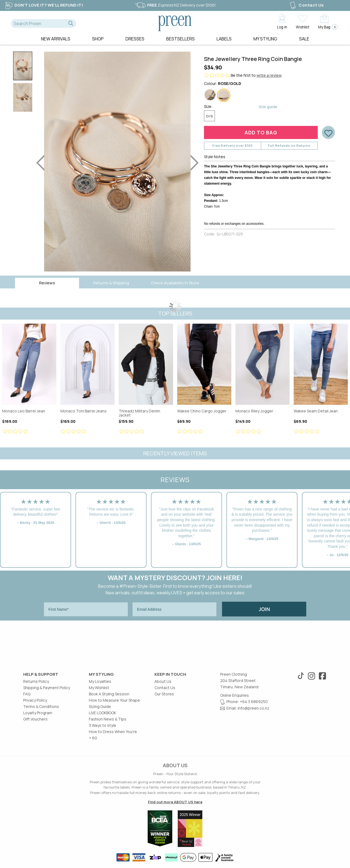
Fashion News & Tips (108, 719)
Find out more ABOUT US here (175, 802)
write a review (269, 75)
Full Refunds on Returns (289, 145)
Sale (304, 39)
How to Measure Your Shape (114, 700)
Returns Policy (36, 681)
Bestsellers (180, 39)
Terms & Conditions (41, 706)
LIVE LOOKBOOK (103, 713)
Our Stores (164, 694)
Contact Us (306, 5)
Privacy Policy (35, 700)
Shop (98, 39)
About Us (163, 681)
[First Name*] (86, 609)
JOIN (264, 609)
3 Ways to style (103, 725)
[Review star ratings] (29, 431)
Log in (282, 27)
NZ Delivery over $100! (175, 5)
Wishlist (303, 27)
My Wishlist (99, 688)
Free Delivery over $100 (233, 145)
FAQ (27, 694)
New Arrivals (56, 39)
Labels (224, 39)
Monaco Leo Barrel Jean (29, 364)
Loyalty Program (38, 713)
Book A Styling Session (109, 694)
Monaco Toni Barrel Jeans (87, 364)
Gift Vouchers (35, 719)
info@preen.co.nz (253, 708)
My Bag (326, 27)
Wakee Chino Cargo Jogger (204, 364)
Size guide (268, 107)
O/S (209, 116)
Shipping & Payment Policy (47, 688)
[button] (71, 23)
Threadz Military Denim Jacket (146, 364)
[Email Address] (174, 609)
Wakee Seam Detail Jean (321, 364)
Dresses (135, 39)
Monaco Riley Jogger (262, 364)
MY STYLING (265, 39)
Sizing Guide (100, 706)
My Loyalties (100, 681)
